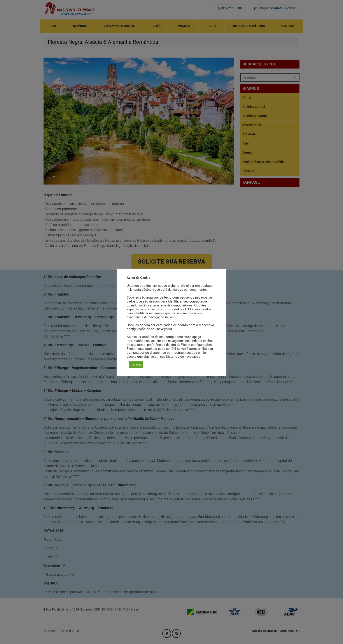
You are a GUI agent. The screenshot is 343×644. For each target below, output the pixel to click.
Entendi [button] (136, 365)
